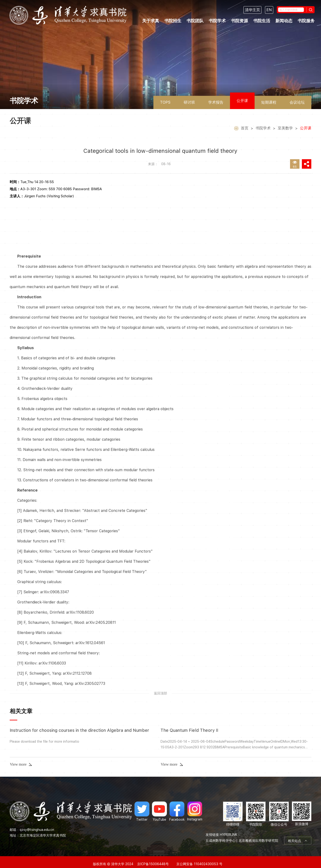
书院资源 (239, 21)
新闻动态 (284, 21)
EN (269, 10)
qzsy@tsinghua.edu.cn (37, 824)
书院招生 (173, 21)
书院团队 (195, 21)
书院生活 (262, 21)
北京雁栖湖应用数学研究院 (258, 835)
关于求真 (151, 21)
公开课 (242, 101)
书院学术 (217, 21)
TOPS (165, 102)
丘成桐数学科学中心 (221, 835)
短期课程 (269, 102)
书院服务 (306, 21)
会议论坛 (297, 102)
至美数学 (285, 129)
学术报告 (216, 102)
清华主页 (252, 10)
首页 (245, 129)
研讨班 (189, 102)
